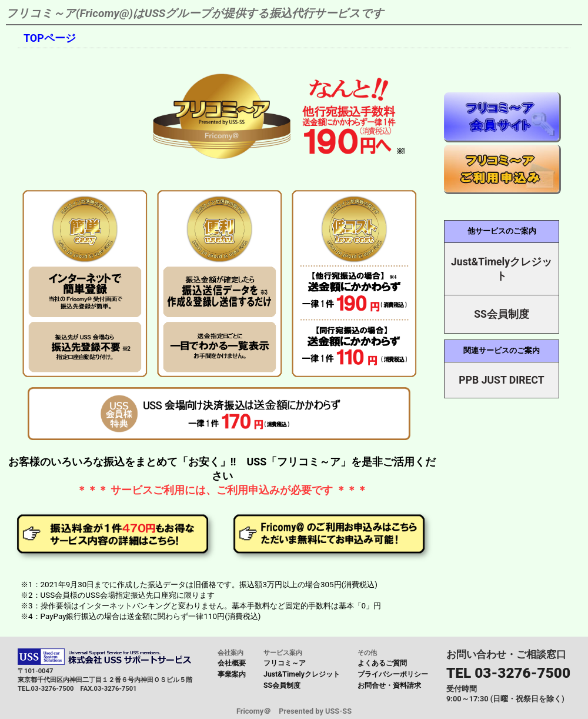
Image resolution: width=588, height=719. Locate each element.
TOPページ (50, 38)
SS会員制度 (282, 685)
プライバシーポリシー (393, 674)
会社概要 (232, 663)
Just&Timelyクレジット (302, 674)
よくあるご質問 (382, 663)
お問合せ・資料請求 (389, 685)
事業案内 (232, 674)
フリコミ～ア (285, 663)
